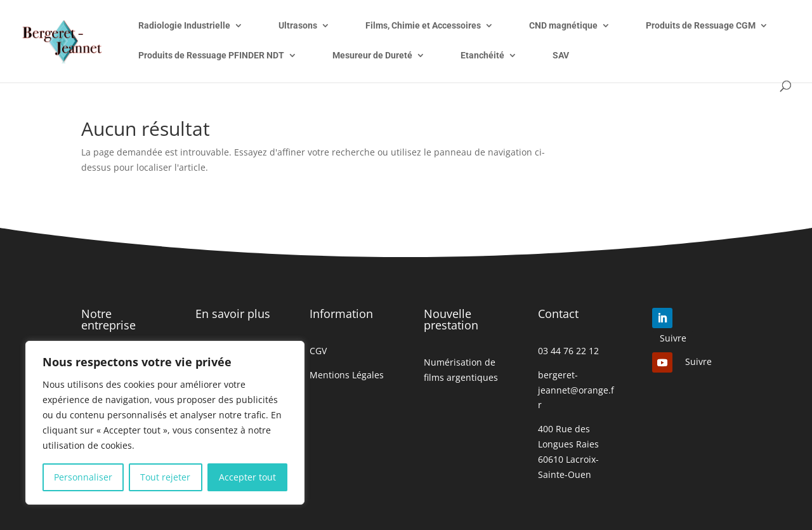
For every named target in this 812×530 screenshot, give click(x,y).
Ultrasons (298, 26)
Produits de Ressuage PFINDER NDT (211, 56)
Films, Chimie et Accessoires (423, 26)
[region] (165, 423)
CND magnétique (563, 26)
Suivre (673, 338)
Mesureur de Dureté (372, 56)
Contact (558, 314)
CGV (318, 351)
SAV (561, 56)
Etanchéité (482, 56)
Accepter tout (247, 477)
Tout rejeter (165, 477)
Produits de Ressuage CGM (701, 26)
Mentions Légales (347, 375)
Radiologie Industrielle (184, 26)
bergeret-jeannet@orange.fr (576, 390)
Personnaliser (83, 477)
